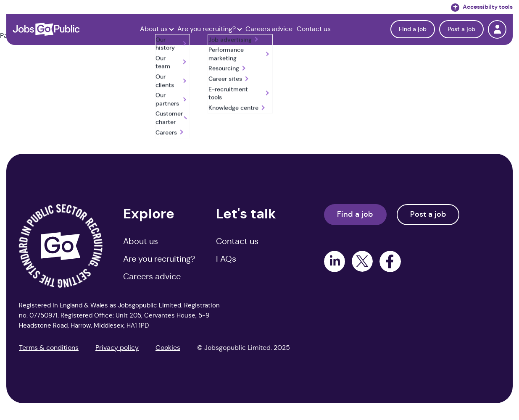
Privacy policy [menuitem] (117, 348)
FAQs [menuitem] (226, 259)
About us (154, 29)
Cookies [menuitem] (168, 348)
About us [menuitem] (141, 241)
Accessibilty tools (482, 7)
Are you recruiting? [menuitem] (159, 259)
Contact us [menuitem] (237, 241)
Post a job (461, 29)
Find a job (413, 29)
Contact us (314, 29)
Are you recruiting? (207, 29)
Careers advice (269, 29)
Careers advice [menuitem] (152, 277)
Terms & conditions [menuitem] (49, 348)
